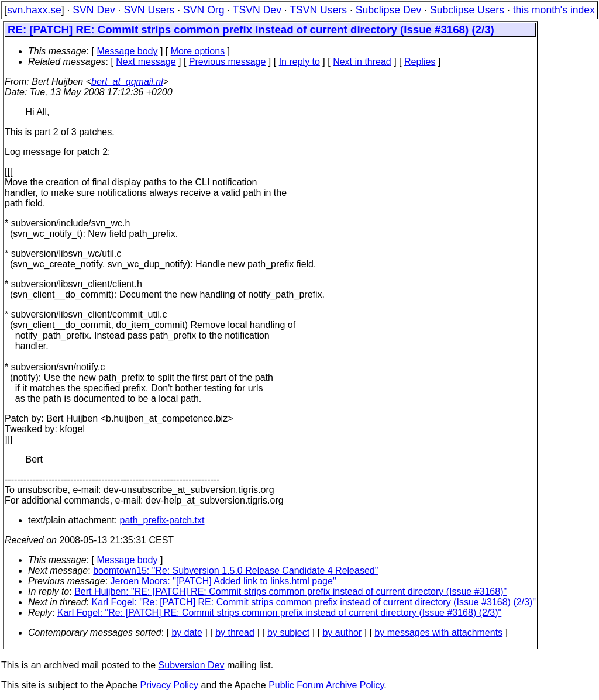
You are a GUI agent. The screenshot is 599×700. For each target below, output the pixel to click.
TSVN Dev (257, 10)
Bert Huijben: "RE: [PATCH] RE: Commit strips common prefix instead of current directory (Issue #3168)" (290, 592)
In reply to (299, 62)
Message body (127, 51)
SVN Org (204, 10)
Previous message (228, 62)
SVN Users (149, 10)
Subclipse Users (467, 10)
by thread (235, 632)
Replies (420, 62)
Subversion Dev (192, 665)
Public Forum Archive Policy (326, 685)
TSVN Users (318, 10)
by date (187, 632)
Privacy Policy (169, 685)
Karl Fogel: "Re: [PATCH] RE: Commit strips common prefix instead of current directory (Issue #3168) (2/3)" (314, 602)
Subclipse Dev (388, 10)
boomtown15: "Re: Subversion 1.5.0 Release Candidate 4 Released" (235, 570)
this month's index (554, 10)
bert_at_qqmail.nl (127, 82)
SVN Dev (94, 10)
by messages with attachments (438, 632)
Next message (146, 62)
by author (342, 632)
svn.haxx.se (34, 10)
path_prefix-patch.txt (162, 520)
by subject (288, 632)
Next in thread (362, 62)
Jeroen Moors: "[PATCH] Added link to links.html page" (223, 581)
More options (198, 51)
